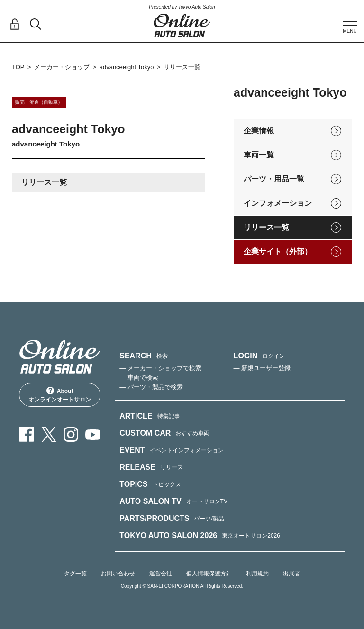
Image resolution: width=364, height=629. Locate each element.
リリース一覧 (266, 227)
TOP (18, 67)
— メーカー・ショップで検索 (160, 368)
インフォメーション (278, 203)
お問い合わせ (118, 574)
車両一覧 (259, 155)
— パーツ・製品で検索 (151, 387)
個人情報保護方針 (209, 574)
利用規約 (257, 574)
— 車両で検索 (139, 378)
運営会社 (161, 574)
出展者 (291, 574)
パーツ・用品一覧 (274, 179)
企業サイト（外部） (278, 251)
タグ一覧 (75, 574)
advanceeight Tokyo (127, 67)
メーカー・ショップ (62, 67)
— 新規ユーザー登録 (262, 368)
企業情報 (259, 131)
